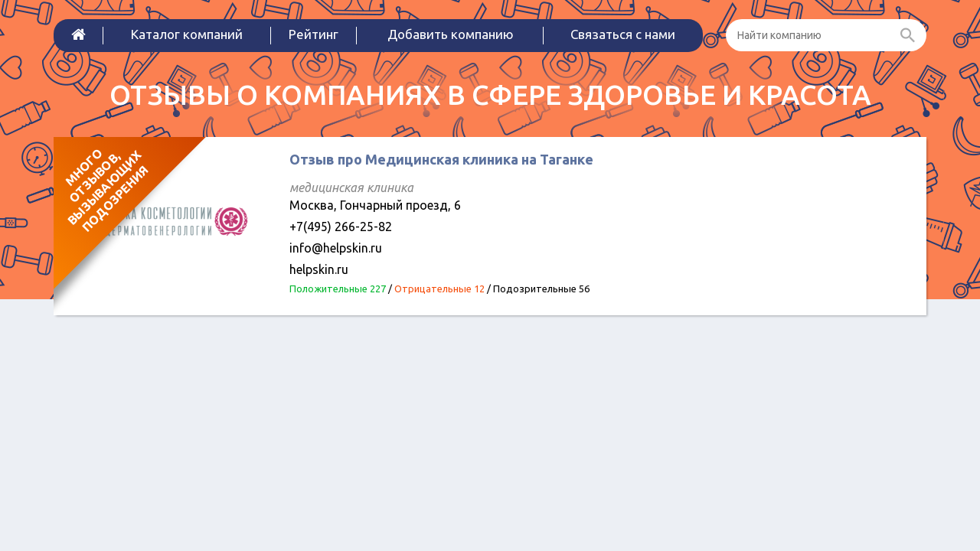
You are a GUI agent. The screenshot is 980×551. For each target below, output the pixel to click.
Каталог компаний (187, 34)
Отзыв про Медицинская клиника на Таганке (441, 159)
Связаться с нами (623, 34)
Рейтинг (314, 34)
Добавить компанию (451, 34)
